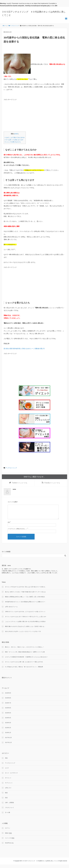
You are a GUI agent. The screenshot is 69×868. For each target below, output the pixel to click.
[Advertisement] (19, 116)
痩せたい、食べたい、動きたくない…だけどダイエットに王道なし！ (25, 651)
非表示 (16, 134)
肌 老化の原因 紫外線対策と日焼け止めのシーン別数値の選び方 (24, 349)
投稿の (8, 837)
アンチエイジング (11, 468)
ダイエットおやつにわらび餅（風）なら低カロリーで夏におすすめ (24, 665)
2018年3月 (8, 726)
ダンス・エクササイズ (11, 776)
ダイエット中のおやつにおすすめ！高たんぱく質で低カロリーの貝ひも (25, 590)
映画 (6, 796)
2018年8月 (8, 701)
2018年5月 (8, 716)
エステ (7, 772)
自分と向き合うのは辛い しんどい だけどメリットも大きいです (23, 635)
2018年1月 (8, 736)
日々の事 (8, 816)
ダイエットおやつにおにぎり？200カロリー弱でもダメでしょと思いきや (26, 620)
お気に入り (8, 791)
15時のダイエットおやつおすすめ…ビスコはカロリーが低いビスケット (25, 615)
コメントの (10, 842)
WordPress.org (9, 846)
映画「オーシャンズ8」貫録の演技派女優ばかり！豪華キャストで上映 (25, 655)
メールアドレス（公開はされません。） (17, 532)
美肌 (6, 762)
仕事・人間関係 (9, 806)
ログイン (8, 832)
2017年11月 (8, 746)
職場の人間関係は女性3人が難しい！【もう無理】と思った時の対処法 (25, 600)
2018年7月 (8, 706)
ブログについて (9, 811)
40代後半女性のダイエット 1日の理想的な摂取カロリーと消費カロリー (25, 605)
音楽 (6, 801)
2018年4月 (8, 721)
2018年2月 (8, 731)
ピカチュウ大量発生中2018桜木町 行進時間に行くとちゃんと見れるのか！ (27, 660)
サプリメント (9, 786)
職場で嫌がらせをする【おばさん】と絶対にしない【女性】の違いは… (25, 630)
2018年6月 (8, 711)
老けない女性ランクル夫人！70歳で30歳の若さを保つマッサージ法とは (25, 595)
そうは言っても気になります (14, 140)
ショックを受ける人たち (13, 142)
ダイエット (8, 781)
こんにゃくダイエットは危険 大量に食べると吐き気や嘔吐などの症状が (25, 625)
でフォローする (20, 483)
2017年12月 (8, 741)
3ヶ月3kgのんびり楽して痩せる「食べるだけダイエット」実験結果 (24, 670)
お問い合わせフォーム (11, 610)
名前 (9, 526)
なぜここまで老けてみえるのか (15, 137)
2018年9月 (8, 697)
